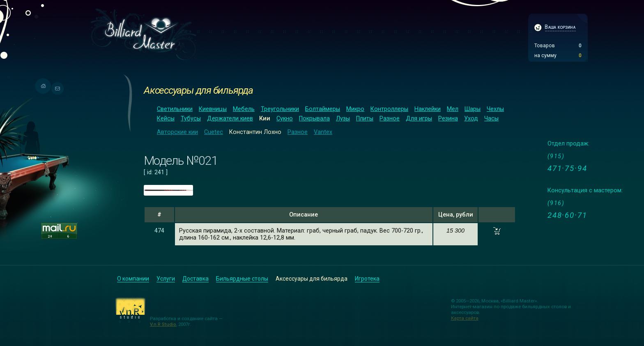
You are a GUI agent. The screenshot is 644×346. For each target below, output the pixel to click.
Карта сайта (465, 318)
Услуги (166, 279)
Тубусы (191, 119)
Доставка (195, 279)
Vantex (323, 132)
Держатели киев (230, 119)
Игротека (367, 279)
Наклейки (428, 109)
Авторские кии (177, 132)
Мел (453, 109)
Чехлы (495, 109)
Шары (473, 109)
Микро (355, 109)
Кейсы (166, 119)
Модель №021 (181, 160)
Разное (390, 119)
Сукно (285, 119)
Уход (471, 119)
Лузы (343, 119)
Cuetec (214, 132)
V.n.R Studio (163, 324)
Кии (265, 119)
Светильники (175, 109)
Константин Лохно (255, 132)
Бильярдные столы (242, 279)
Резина (448, 119)
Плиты (365, 119)
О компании (133, 279)
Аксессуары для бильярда (198, 90)
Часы (491, 119)
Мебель (244, 109)
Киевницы (213, 109)
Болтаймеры (323, 109)
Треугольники (280, 109)
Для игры (419, 119)
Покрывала (314, 119)
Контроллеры (389, 109)
